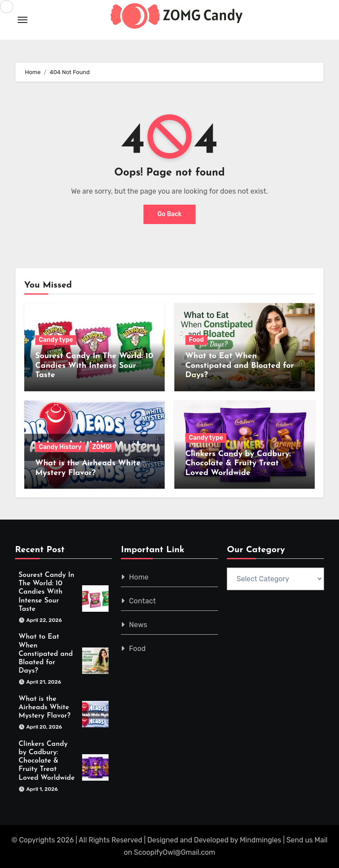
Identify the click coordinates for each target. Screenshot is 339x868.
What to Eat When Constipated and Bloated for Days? (240, 366)
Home (139, 577)
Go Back (170, 214)
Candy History (60, 447)
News (138, 625)
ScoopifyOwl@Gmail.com (174, 852)
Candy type (56, 340)
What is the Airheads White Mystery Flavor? (45, 707)
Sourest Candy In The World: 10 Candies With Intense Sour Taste (94, 366)
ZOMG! (102, 447)
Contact (142, 601)
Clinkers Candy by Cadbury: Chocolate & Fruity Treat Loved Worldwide (238, 464)
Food (196, 340)
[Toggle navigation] (23, 20)
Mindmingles (260, 840)
